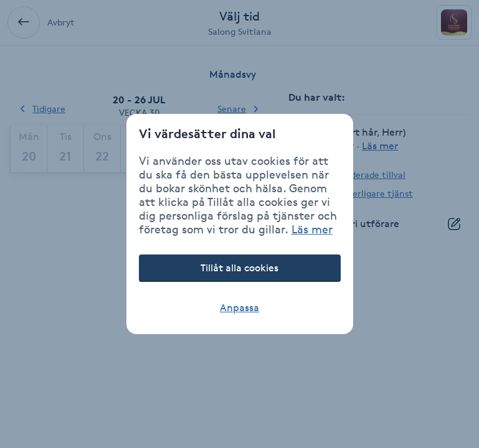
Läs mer (312, 229)
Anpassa (239, 308)
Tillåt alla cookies (239, 268)
